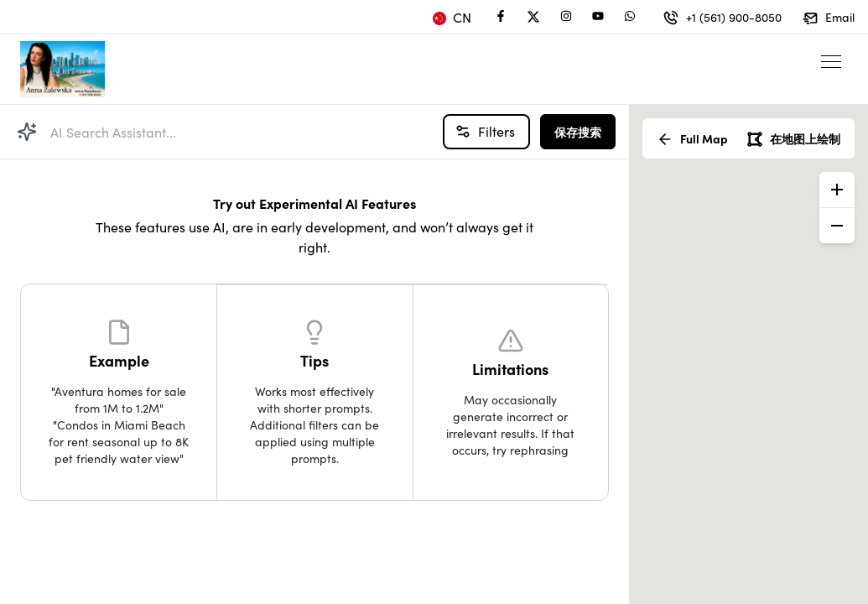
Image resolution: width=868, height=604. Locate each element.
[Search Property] (27, 132)
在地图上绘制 (793, 139)
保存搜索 (578, 132)
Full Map (692, 139)
